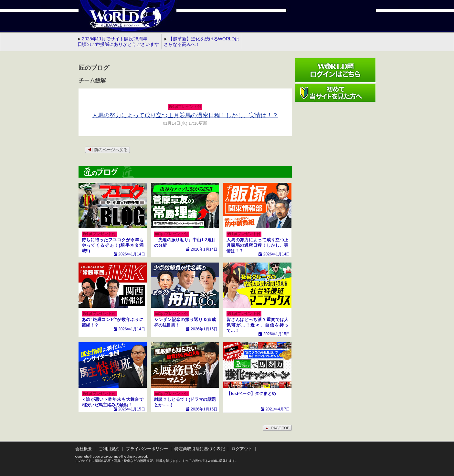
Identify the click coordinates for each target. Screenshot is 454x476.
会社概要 (84, 449)
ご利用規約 (109, 449)
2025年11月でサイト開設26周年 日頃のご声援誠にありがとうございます (118, 41)
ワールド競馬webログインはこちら (335, 70)
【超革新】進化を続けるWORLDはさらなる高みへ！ (202, 41)
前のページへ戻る (107, 150)
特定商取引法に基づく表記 (200, 449)
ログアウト (242, 449)
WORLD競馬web (119, 21)
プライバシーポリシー (147, 449)
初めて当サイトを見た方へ (335, 93)
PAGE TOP (277, 428)
